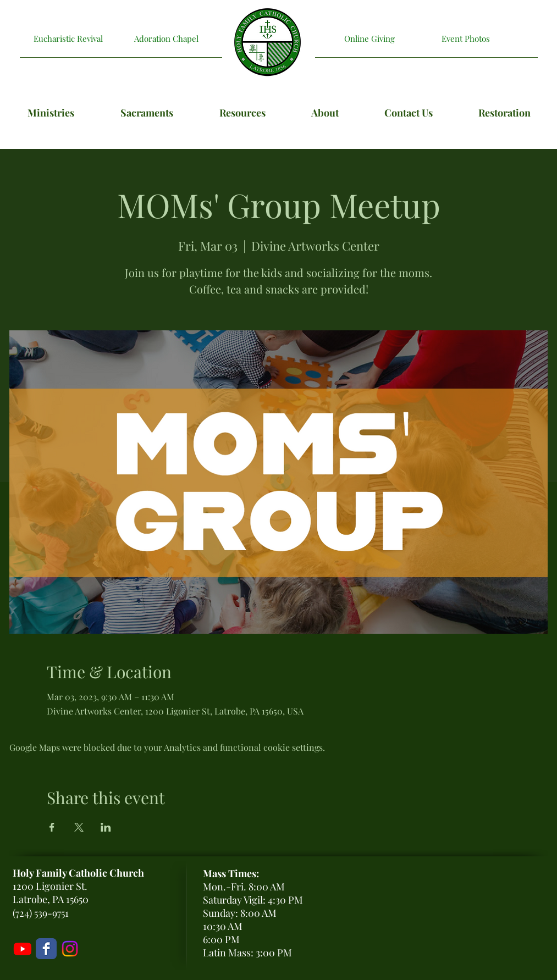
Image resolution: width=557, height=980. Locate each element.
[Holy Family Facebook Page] (46, 949)
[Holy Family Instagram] (70, 949)
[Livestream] (23, 949)
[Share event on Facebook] (52, 827)
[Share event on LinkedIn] (106, 827)
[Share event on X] (79, 827)
